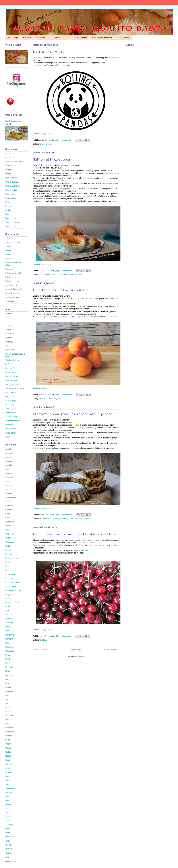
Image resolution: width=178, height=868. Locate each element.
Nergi (8, 671)
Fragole (9, 595)
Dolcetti (54, 275)
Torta (7, 214)
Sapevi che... (42, 38)
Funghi (8, 599)
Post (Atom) (80, 656)
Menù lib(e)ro (11, 393)
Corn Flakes (10, 534)
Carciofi (9, 510)
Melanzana (10, 651)
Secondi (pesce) (12, 293)
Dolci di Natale (11, 190)
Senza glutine (11, 409)
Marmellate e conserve (15, 388)
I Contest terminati (79, 38)
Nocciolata (78, 275)
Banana (9, 494)
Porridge (9, 736)
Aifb (7, 322)
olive (7, 857)
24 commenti (67, 515)
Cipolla (8, 526)
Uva (7, 801)
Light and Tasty (12, 376)
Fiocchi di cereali (12, 582)
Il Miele (8, 607)
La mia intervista (49, 52)
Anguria (9, 465)
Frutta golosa (56, 398)
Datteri (8, 546)
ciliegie (45, 640)
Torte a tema (11, 218)
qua (103, 178)
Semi (7, 768)
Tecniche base (11, 413)
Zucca (8, 821)
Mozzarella (10, 667)
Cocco (8, 530)
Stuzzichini (10, 301)
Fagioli (8, 550)
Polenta (9, 720)
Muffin (70, 275)
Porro (8, 740)
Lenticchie (10, 623)
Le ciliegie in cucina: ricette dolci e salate (74, 534)
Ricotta (8, 756)
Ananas (9, 461)
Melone (8, 655)
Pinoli (8, 708)
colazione (46, 275)
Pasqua (9, 259)
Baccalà (9, 490)
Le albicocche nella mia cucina (61, 290)
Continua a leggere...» (42, 134)
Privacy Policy (124, 38)
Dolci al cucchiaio (13, 182)
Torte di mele (11, 226)
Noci (7, 679)
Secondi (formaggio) (14, 289)
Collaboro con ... (59, 38)
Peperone (9, 691)
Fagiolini (9, 554)
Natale (8, 251)
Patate (8, 687)
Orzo (7, 683)
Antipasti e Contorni (13, 243)
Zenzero (9, 817)
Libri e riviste (47, 144)
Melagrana (10, 647)
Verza (8, 809)
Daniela (48, 140)
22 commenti (67, 395)
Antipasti (9, 239)
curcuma (9, 853)
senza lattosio (11, 433)
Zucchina (9, 825)
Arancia (9, 473)
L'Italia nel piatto (12, 360)
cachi (8, 833)
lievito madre (11, 429)
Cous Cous (10, 538)
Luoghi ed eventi (12, 380)
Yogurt (8, 813)
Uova (8, 796)
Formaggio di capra (13, 590)
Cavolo (8, 514)
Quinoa (8, 748)
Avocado (9, 485)
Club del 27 (10, 334)
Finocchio (9, 578)
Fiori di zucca (11, 586)
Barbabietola (11, 498)
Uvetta (8, 804)
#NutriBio (9, 314)
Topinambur (10, 788)
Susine (8, 784)
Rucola (8, 760)
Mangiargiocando (12, 384)
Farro (71, 519)
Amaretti (9, 457)
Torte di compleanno (14, 222)
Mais (7, 631)
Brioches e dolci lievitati (15, 162)
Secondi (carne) (12, 285)
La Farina (9, 364)
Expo (7, 346)
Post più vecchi (110, 650)
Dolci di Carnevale (13, 186)
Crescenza (10, 542)
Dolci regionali (11, 194)
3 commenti (66, 636)
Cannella (9, 506)
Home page (13, 38)
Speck (8, 776)
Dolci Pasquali (11, 178)
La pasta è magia (12, 368)
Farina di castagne (13, 558)
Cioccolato (46, 519)
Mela (7, 643)
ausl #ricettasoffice (13, 421)
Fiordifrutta (62, 275)
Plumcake (9, 206)
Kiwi (7, 611)
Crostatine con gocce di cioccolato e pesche (73, 414)
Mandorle (9, 639)
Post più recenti (42, 650)
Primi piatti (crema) (13, 273)
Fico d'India (10, 574)
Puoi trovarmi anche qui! (102, 38)
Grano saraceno (12, 603)
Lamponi (9, 615)
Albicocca (46, 398)
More (7, 663)
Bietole (8, 502)
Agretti (8, 449)
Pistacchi (9, 716)
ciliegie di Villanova (80, 550)
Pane (8, 255)
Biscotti (8, 154)
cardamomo (10, 837)
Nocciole (9, 675)
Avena (8, 481)
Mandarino (10, 635)
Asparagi (9, 477)
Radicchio (9, 752)
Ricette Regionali (12, 400)
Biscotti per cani (12, 158)
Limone (8, 627)
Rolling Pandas (75, 58)
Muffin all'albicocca (51, 159)
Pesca (86, 519)
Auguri (8, 330)
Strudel (8, 210)
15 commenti (67, 271)
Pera (7, 696)
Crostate (64, 519)
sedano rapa (11, 861)
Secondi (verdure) (13, 297)
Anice (8, 469)
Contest (9, 338)
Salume (9, 764)
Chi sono (27, 38)
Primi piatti (10, 269)
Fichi (7, 570)
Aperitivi (9, 247)
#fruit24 (8, 318)
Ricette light (10, 405)
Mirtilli (8, 659)
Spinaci (8, 780)
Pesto (8, 703)
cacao (8, 829)
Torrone (9, 792)
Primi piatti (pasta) (13, 277)
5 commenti (66, 140)
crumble (9, 849)
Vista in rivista (11, 417)
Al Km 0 (9, 326)
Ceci (7, 518)
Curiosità (9, 342)
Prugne (8, 744)
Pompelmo (10, 732)
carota (8, 841)
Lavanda (9, 619)
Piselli (8, 712)
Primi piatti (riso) (12, 281)
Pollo (7, 724)
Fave (7, 566)
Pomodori (9, 728)
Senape (9, 772)
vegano (8, 437)
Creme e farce (11, 166)
